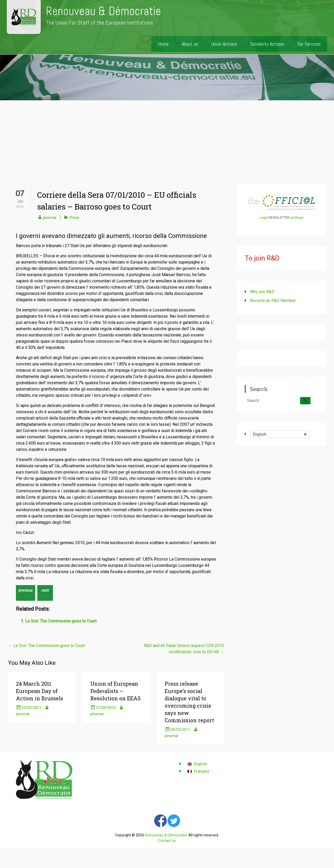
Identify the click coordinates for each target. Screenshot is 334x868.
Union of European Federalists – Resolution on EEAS (115, 691)
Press (74, 218)
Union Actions (224, 44)
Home (163, 44)
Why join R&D (262, 292)
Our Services (309, 44)
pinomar (50, 218)
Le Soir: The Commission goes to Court (61, 621)
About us (190, 44)
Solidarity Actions (267, 44)
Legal (264, 217)
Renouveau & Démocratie (103, 11)
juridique (297, 217)
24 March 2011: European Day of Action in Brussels (40, 691)
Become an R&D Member (273, 301)
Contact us (167, 841)
